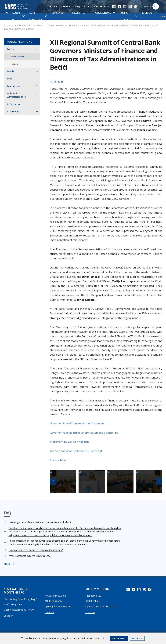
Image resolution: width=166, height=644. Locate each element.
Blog (10, 79)
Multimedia (14, 86)
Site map (66, 6)
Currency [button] (60, 13)
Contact (53, 6)
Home (7, 25)
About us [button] (18, 16)
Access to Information (97, 6)
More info (137, 638)
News (40, 25)
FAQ (78, 6)
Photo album (58, 460)
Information (14, 104)
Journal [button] (149, 13)
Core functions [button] (38, 16)
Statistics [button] (81, 13)
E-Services (13, 112)
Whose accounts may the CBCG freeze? (29, 556)
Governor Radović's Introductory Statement (77, 423)
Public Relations (23, 25)
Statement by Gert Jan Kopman (69, 442)
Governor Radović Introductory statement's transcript (84, 433)
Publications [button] (105, 13)
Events (14, 64)
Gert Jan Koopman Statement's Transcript (76, 451)
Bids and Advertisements (16, 95)
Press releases (56, 25)
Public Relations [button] (128, 16)
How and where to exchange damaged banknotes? (36, 550)
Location (8, 616)
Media (11, 71)
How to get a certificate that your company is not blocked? (40, 522)
